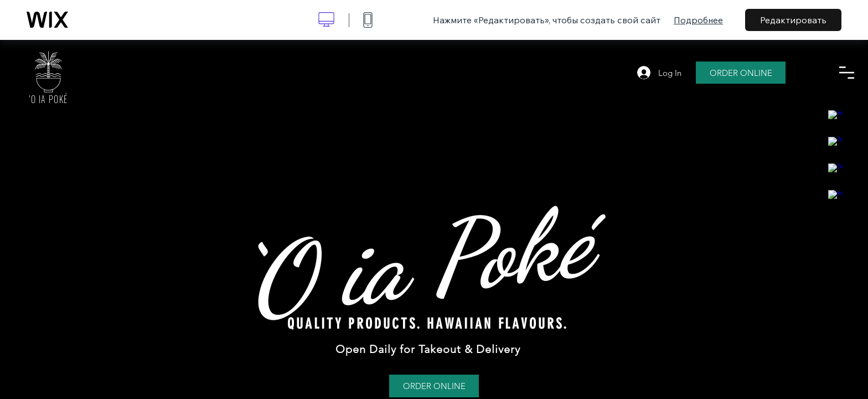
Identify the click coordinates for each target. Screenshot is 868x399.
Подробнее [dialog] (698, 20)
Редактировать (793, 20)
